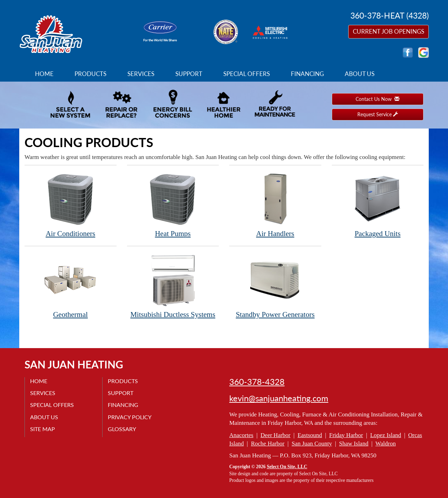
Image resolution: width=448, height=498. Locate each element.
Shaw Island (354, 444)
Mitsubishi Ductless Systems (173, 286)
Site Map (43, 429)
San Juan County (312, 444)
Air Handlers (275, 205)
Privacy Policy (130, 417)
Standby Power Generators (275, 286)
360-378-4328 (257, 382)
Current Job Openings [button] (388, 31)
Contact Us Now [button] (377, 99)
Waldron (386, 444)
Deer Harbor (275, 435)
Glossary (122, 429)
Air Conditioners (71, 205)
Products (90, 74)
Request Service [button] (378, 114)
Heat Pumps (173, 205)
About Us (360, 74)
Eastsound (310, 435)
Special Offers (247, 74)
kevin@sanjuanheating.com (279, 398)
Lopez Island (386, 435)
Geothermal (71, 286)
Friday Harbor (346, 435)
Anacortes (241, 435)
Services (141, 74)
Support (189, 74)
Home (44, 74)
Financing (307, 74)
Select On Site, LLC (287, 467)
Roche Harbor (268, 444)
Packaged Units (378, 205)
